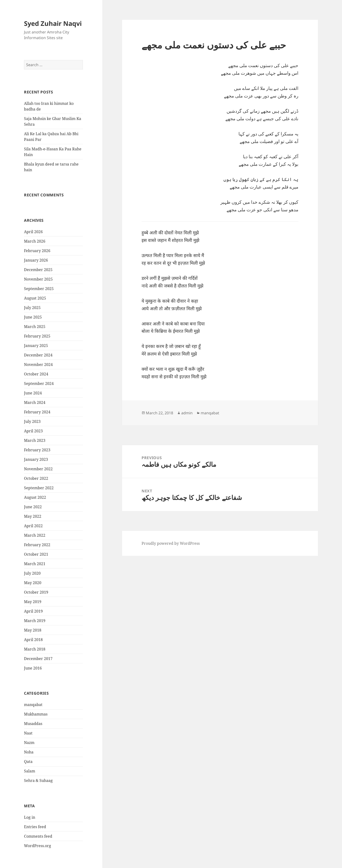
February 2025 (37, 336)
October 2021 (36, 554)
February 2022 (37, 545)
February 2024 (37, 412)
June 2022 (33, 507)
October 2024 (36, 374)
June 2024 (33, 393)
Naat (28, 733)
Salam (30, 771)
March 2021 (35, 564)
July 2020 (32, 573)
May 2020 (33, 583)
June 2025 (33, 317)
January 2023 (36, 459)
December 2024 (38, 355)
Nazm (29, 743)
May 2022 (33, 516)
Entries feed (35, 827)
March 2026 (35, 241)
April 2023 (33, 431)
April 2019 (33, 611)
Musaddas (33, 724)
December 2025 (38, 270)
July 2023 (32, 421)
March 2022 (35, 535)
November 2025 (38, 279)
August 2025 (35, 298)
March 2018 (35, 649)
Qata (28, 762)
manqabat (33, 705)
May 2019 (33, 602)
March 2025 (35, 327)
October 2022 (36, 478)
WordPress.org (38, 846)
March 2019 (35, 621)
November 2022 (38, 469)
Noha (29, 752)
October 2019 (36, 592)
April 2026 (33, 232)
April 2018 (33, 640)
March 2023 (35, 440)
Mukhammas (36, 714)
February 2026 (37, 251)
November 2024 (38, 365)
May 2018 (33, 630)
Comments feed (38, 836)
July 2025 (32, 308)
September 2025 (39, 289)
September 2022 (39, 488)
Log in (30, 817)
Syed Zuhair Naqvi (53, 23)
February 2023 (37, 450)
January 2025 (36, 346)
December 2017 (38, 659)
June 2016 (33, 668)
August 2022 (35, 497)
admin (187, 413)
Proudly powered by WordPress (171, 543)
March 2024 (35, 402)
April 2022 (33, 526)
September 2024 (39, 383)
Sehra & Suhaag (38, 780)
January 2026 (36, 260)
